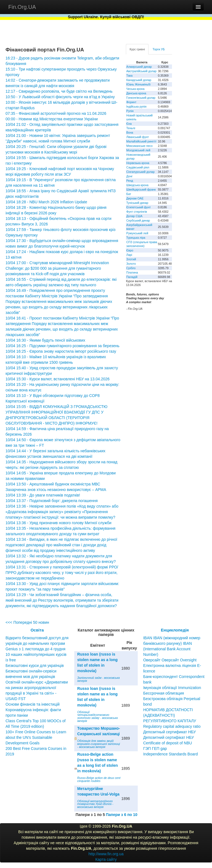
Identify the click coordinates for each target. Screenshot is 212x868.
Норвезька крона (138, 163)
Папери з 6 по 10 (121, 815)
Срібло (131, 268)
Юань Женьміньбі (138, 84)
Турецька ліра (136, 238)
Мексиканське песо (139, 146)
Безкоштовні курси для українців (35, 666)
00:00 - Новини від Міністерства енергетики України (52, 119)
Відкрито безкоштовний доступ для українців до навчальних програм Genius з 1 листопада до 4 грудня (37, 643)
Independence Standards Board (171, 754)
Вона (130, 132)
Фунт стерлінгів (137, 212)
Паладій (132, 277)
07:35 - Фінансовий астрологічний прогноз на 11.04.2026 (56, 113)
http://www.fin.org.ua (106, 854)
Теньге (131, 128)
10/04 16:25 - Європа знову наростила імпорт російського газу (61, 351)
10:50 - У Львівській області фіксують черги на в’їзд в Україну (60, 97)
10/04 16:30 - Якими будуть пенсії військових (45, 340)
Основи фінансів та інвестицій (33, 704)
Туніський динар (137, 203)
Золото (131, 264)
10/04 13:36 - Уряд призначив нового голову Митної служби (59, 523)
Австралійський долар (141, 71)
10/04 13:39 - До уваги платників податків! (43, 495)
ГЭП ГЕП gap (155, 749)
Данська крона (136, 93)
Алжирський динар (139, 67)
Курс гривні (137, 49)
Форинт (131, 102)
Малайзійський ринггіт (141, 141)
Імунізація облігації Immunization (172, 688)
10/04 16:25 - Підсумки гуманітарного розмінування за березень (62, 346)
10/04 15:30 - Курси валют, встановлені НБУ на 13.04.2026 (58, 379)
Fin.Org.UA (22, 7)
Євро (130, 250)
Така (129, 76)
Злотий (131, 259)
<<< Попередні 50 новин (27, 622)
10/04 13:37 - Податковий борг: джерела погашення (52, 501)
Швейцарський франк (141, 189)
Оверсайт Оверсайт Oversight (170, 660)
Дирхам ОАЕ (135, 198)
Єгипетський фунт (138, 207)
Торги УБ (159, 49)
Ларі (129, 255)
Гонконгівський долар (141, 98)
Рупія (130, 111)
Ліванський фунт (137, 137)
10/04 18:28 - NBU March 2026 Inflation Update (46, 202)
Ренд (130, 181)
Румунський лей (137, 233)
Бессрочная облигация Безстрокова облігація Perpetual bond (172, 699)
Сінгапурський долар (140, 172)
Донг (129, 176)
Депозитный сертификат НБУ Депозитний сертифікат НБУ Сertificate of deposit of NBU (170, 737)
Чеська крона (135, 89)
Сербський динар (138, 220)
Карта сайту (106, 859)
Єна (129, 124)
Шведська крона (137, 185)
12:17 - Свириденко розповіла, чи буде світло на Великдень (59, 91)
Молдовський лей (138, 150)
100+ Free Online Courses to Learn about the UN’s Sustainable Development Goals (36, 737)
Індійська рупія (136, 106)
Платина (132, 272)
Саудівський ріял (138, 167)
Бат (129, 194)
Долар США (134, 216)
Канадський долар (139, 80)
